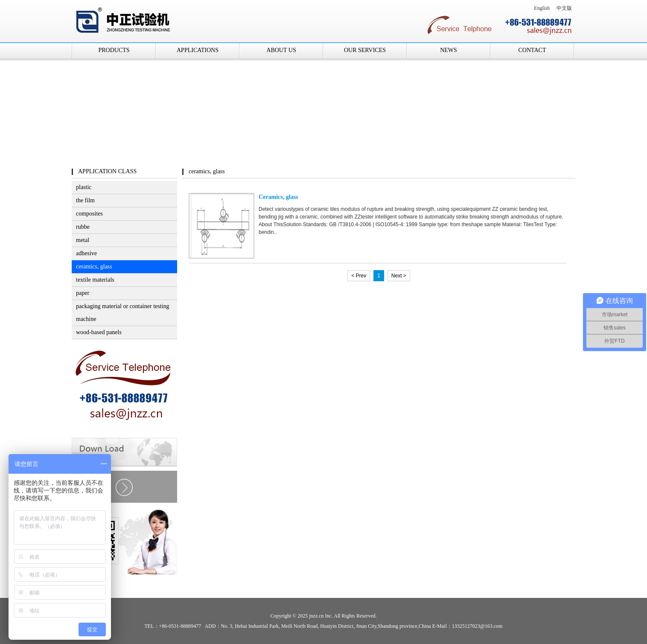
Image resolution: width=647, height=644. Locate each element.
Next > (399, 276)
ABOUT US (281, 50)
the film (85, 200)
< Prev (359, 276)
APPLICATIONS (198, 50)
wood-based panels (99, 332)
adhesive (86, 253)
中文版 (564, 8)
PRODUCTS (114, 50)
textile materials (95, 280)
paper (83, 293)
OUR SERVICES (365, 50)
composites (89, 214)
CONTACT (532, 50)
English (542, 8)
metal (83, 240)
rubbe (83, 227)
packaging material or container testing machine (122, 313)
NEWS (449, 50)
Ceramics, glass (278, 197)
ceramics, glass (94, 267)
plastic (84, 187)
